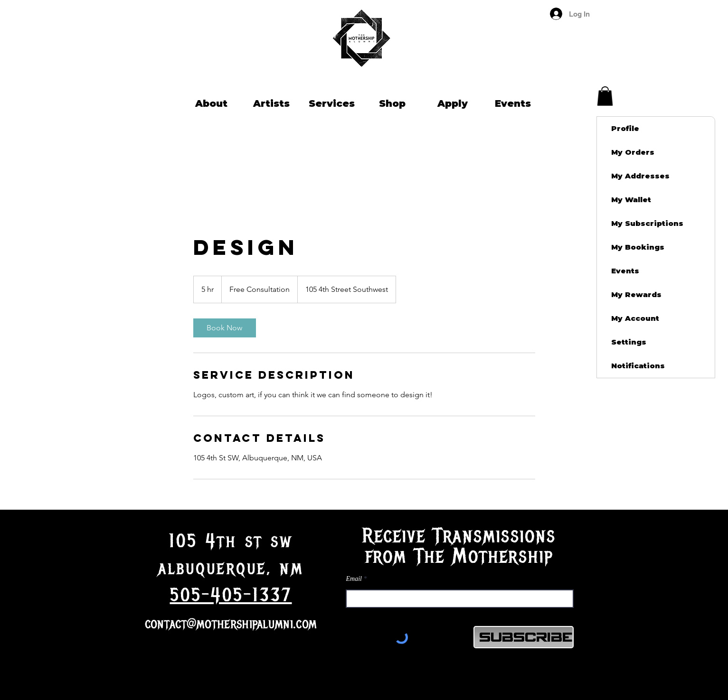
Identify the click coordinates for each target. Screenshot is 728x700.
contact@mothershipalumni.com (231, 624)
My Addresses (640, 176)
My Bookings (638, 247)
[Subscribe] (524, 637)
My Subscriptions (647, 223)
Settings (629, 342)
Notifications (638, 366)
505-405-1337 (231, 595)
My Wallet (631, 200)
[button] (605, 96)
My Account (635, 318)
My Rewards (636, 294)
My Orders (633, 152)
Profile (625, 128)
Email (354, 579)
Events (625, 271)
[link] (225, 328)
